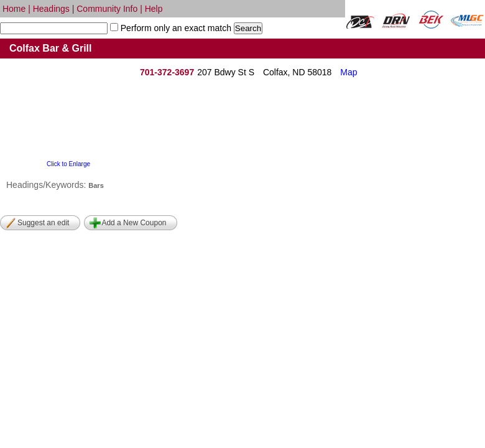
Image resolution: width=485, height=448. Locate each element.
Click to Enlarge (68, 164)
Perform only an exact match (175, 28)
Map (349, 72)
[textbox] (54, 28)
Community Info (107, 9)
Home (14, 9)
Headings (51, 9)
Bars (96, 185)
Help (154, 9)
